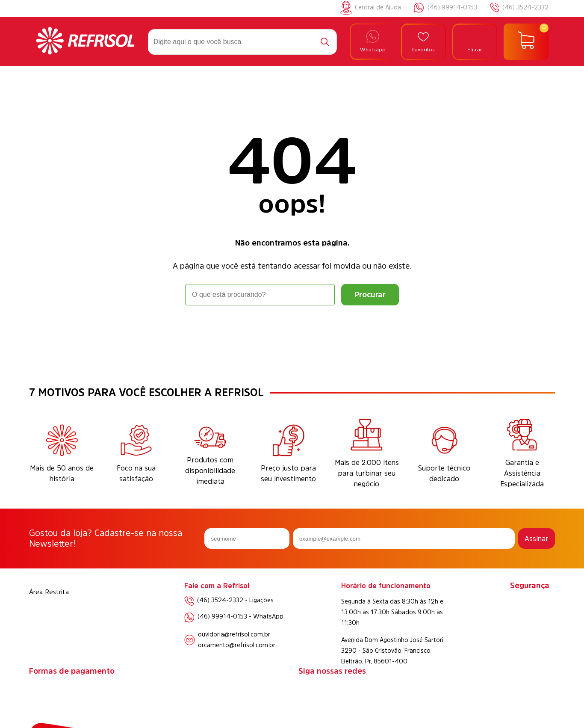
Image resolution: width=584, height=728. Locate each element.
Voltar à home (292, 329)
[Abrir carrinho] (526, 42)
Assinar (537, 539)
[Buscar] (325, 42)
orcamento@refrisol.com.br (237, 645)
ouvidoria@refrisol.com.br (234, 634)
